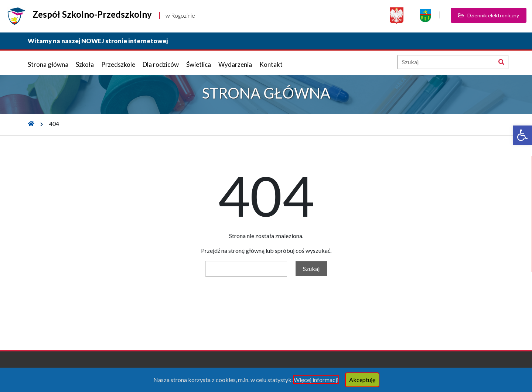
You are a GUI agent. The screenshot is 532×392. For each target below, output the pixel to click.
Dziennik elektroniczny (489, 15)
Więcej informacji (316, 380)
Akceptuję (362, 380)
